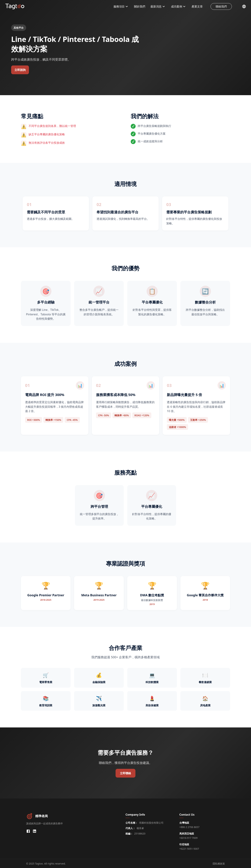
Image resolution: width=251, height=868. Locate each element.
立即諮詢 (20, 70)
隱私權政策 (219, 864)
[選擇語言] (244, 6)
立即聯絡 (125, 773)
